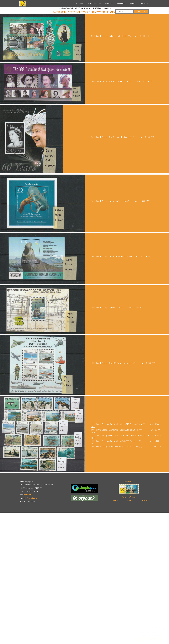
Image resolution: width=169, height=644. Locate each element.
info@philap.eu (31, 498)
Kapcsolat (129, 482)
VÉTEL (133, 3)
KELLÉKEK (121, 3)
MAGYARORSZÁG (94, 3)
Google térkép (129, 497)
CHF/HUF (144, 501)
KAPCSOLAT (144, 3)
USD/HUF (130, 501)
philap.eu (23, 4)
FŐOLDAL (80, 3)
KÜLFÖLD (109, 3)
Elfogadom (150, 639)
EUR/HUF (115, 501)
